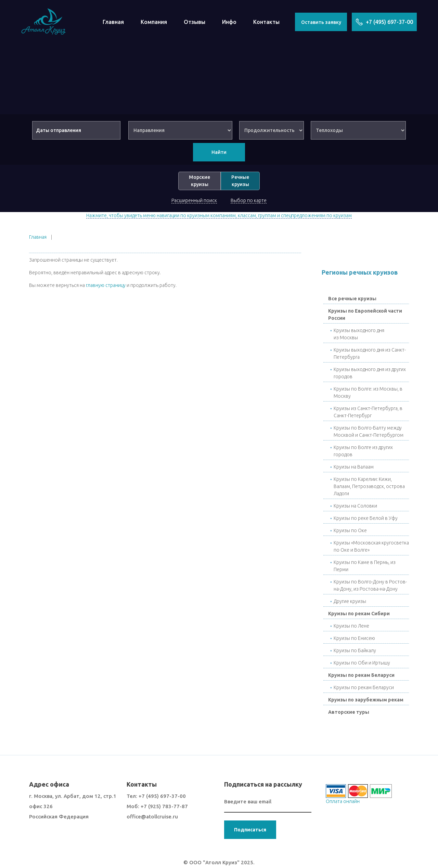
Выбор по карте (249, 200)
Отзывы (195, 22)
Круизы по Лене (351, 626)
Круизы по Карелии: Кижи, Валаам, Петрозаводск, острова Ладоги (369, 486)
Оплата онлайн (343, 801)
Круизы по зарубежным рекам (366, 700)
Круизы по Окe (350, 530)
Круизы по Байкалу (355, 650)
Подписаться (250, 830)
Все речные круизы (352, 299)
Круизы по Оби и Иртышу (362, 663)
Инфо (229, 22)
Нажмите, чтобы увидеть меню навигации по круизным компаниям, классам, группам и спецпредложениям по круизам (219, 215)
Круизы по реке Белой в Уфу (366, 518)
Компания (154, 22)
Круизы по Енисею (354, 638)
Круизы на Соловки (355, 506)
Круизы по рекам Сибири (359, 614)
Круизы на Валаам (354, 467)
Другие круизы (350, 601)
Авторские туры (349, 712)
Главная (113, 22)
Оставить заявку (321, 22)
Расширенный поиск (194, 200)
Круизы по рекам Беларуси (361, 675)
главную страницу (106, 285)
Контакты (266, 22)
